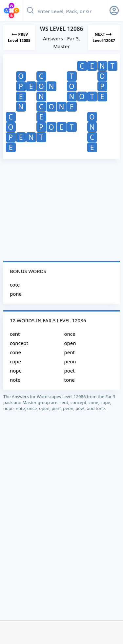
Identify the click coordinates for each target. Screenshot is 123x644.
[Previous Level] (19, 38)
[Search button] (30, 11)
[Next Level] (104, 38)
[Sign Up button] (114, 11)
